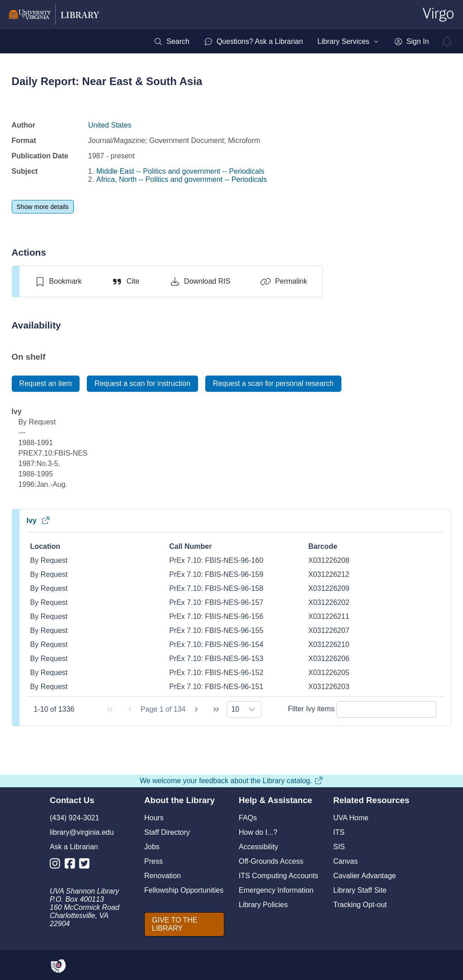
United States (110, 125)
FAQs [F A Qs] (248, 818)
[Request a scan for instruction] (142, 384)
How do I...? (258, 832)
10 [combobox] (235, 709)
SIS (339, 847)
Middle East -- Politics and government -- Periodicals (180, 171)
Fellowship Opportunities (184, 890)
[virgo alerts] (447, 42)
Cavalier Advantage (365, 876)
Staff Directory (167, 832)
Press (154, 861)
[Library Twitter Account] (87, 865)
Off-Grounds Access (271, 861)
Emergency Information (276, 890)
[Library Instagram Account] (57, 865)
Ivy (38, 521)
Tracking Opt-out (360, 905)
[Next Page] (196, 709)
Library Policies (263, 905)
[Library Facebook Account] (72, 865)
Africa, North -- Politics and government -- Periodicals (182, 179)
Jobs (152, 847)
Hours (154, 818)
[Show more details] (43, 207)
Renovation (163, 876)
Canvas (345, 861)
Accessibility (258, 847)
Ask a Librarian (74, 847)
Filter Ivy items (362, 709)
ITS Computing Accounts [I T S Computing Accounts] (279, 876)
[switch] (58, 281)
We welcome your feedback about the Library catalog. (231, 781)
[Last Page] (216, 709)
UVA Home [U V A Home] (351, 818)
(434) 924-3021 (74, 818)
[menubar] (291, 42)
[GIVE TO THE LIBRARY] (184, 924)
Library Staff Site (360, 890)
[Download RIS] (200, 281)
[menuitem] (172, 42)
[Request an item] (46, 384)
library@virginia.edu (82, 832)
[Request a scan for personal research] (273, 384)
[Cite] (125, 281)
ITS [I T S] (339, 832)
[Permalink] (283, 281)
